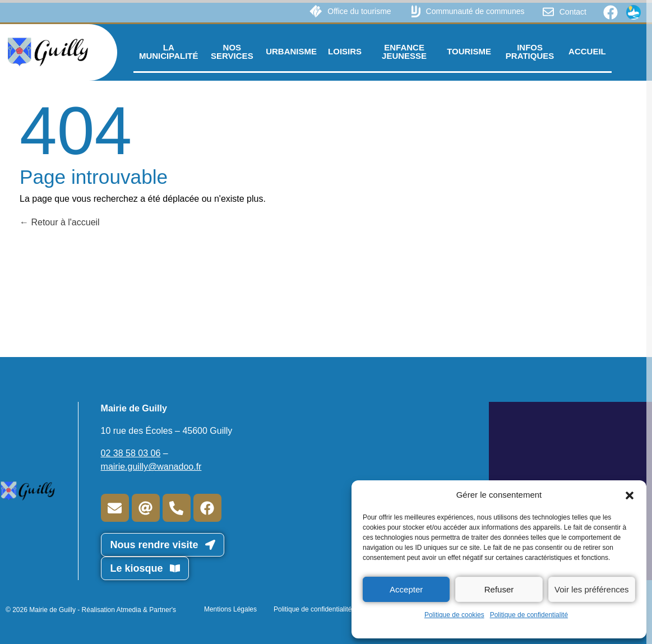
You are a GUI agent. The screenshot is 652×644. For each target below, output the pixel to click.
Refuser (499, 589)
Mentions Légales (230, 609)
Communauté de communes (475, 11)
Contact (573, 12)
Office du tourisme (359, 11)
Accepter (406, 589)
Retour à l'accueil (60, 222)
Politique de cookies (454, 615)
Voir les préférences (592, 589)
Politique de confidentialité (529, 615)
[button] (630, 495)
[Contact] (548, 12)
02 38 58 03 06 (131, 453)
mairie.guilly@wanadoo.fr (151, 467)
